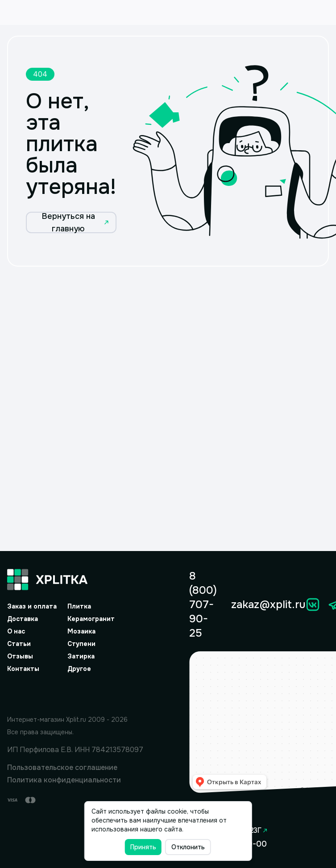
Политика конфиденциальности (64, 780)
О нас (16, 631)
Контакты (23, 669)
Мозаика (81, 631)
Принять (143, 847)
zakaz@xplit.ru (268, 605)
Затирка (81, 656)
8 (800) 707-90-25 (203, 605)
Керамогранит (91, 619)
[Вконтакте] (313, 605)
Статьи (19, 644)
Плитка (79, 606)
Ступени (81, 644)
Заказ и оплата (32, 606)
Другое (79, 669)
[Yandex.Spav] (75, 692)
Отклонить (188, 847)
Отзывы (20, 656)
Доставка (23, 619)
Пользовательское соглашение (62, 767)
